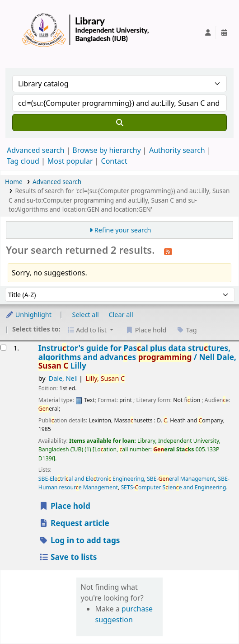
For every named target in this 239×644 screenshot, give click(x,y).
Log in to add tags (80, 540)
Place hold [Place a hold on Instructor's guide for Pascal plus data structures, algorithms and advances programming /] (65, 506)
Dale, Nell (63, 378)
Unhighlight (28, 315)
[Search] (119, 123)
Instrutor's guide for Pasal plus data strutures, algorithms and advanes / (137, 357)
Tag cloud (23, 161)
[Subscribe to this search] (168, 251)
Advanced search (35, 150)
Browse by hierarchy (107, 150)
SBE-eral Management (181, 479)
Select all (86, 315)
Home (14, 182)
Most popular (70, 161)
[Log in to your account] (208, 33)
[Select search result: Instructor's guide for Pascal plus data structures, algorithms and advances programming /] (3, 348)
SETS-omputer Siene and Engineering (173, 487)
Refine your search (123, 230)
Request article (74, 523)
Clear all (121, 315)
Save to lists (68, 557)
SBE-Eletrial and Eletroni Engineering (91, 479)
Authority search (177, 150)
